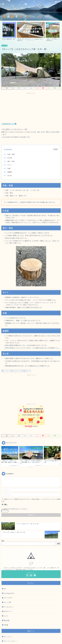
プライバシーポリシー (11, 641)
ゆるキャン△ (8, 611)
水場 (9, 168)
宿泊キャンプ (27, 371)
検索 (3, 541)
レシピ (6, 616)
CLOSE (56, 149)
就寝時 (10, 172)
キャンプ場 (4, 46)
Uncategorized (9, 593)
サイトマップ (8, 637)
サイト (10, 165)
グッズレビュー (9, 607)
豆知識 (6, 625)
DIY (5, 589)
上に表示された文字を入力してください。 (15, 509)
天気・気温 (11, 154)
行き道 (10, 158)
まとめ (10, 175)
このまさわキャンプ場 (9, 124)
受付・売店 (11, 161)
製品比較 (7, 620)
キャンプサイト (6, 371)
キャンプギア (8, 598)
